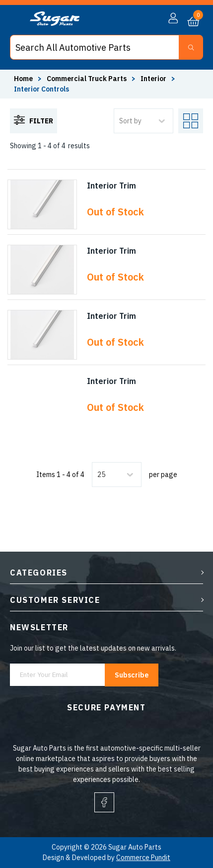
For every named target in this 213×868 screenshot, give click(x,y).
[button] (173, 18)
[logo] (55, 23)
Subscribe (132, 675)
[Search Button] (191, 47)
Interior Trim (111, 186)
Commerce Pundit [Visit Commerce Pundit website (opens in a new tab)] (143, 858)
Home (23, 79)
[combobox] (98, 475)
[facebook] (104, 802)
